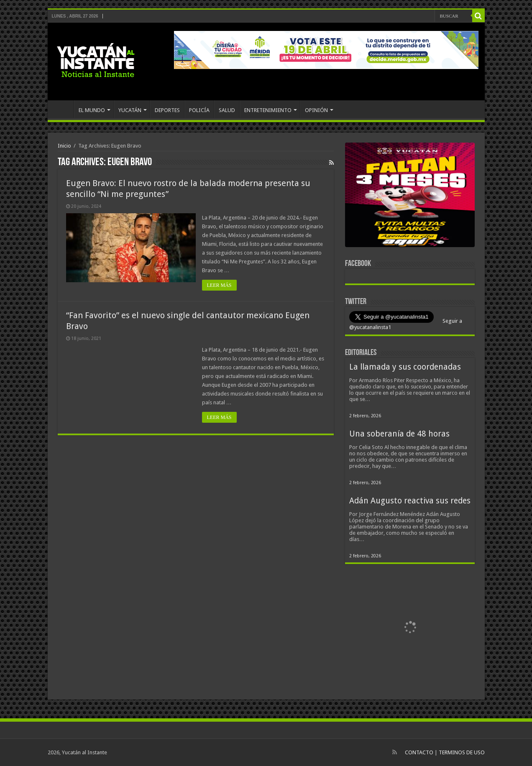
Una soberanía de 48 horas (399, 434)
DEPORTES (167, 110)
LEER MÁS (219, 285)
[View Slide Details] (410, 197)
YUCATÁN (130, 110)
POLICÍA (199, 110)
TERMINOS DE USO (462, 752)
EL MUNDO (92, 110)
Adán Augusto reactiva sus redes (410, 501)
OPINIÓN (316, 110)
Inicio (64, 146)
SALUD (227, 110)
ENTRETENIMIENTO (268, 110)
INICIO (63, 109)
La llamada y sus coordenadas (405, 367)
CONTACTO (419, 752)
